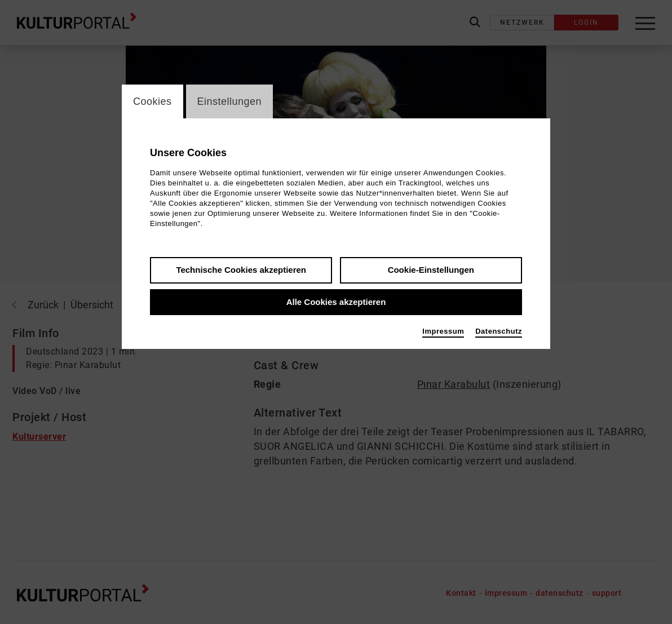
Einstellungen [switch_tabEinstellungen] (230, 101)
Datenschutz (499, 331)
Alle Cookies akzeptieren (336, 302)
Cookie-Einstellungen (431, 270)
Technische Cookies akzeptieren (241, 270)
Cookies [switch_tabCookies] (152, 101)
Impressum (443, 331)
